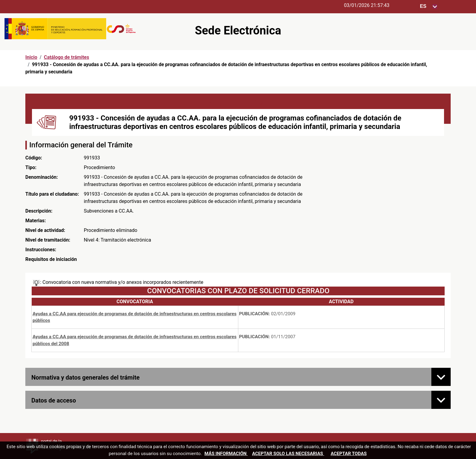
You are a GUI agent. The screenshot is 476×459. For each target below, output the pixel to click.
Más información (226, 454)
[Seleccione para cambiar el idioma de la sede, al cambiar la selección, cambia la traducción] (429, 6)
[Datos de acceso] (441, 400)
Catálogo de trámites (66, 57)
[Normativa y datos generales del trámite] (441, 377)
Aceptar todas (349, 454)
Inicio (31, 57)
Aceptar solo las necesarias (288, 454)
